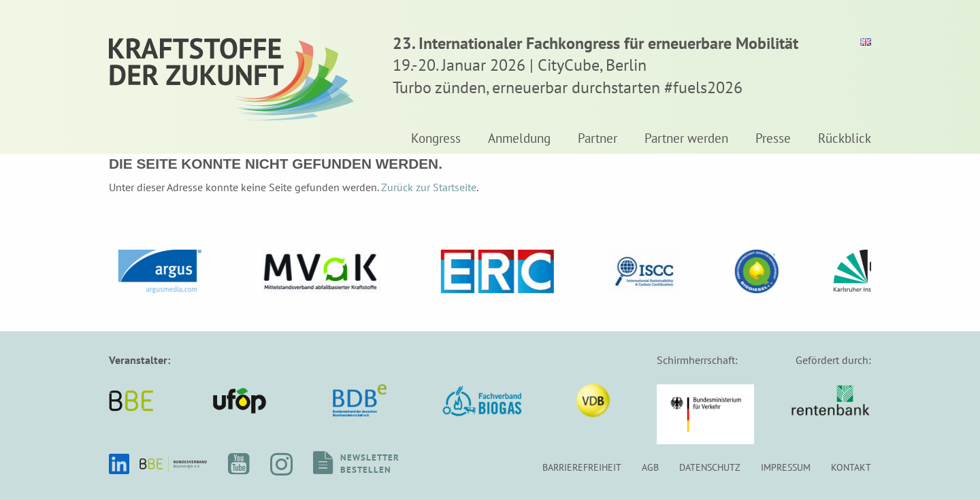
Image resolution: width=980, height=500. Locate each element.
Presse (773, 139)
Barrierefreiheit (582, 467)
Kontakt (851, 467)
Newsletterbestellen (370, 464)
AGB (650, 467)
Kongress (436, 139)
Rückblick (845, 139)
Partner (598, 139)
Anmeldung (519, 139)
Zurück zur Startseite (429, 187)
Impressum (786, 467)
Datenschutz (710, 467)
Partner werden (686, 139)
